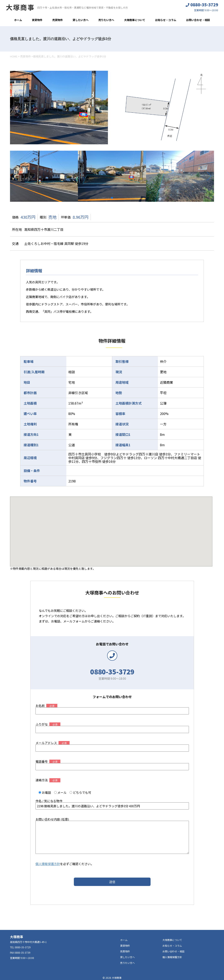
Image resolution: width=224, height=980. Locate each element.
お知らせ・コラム (166, 20)
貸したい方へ (81, 20)
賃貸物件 (37, 20)
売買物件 (58, 20)
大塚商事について (135, 20)
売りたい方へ (106, 20)
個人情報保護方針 (48, 864)
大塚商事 (20, 7)
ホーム (18, 20)
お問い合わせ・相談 (198, 20)
